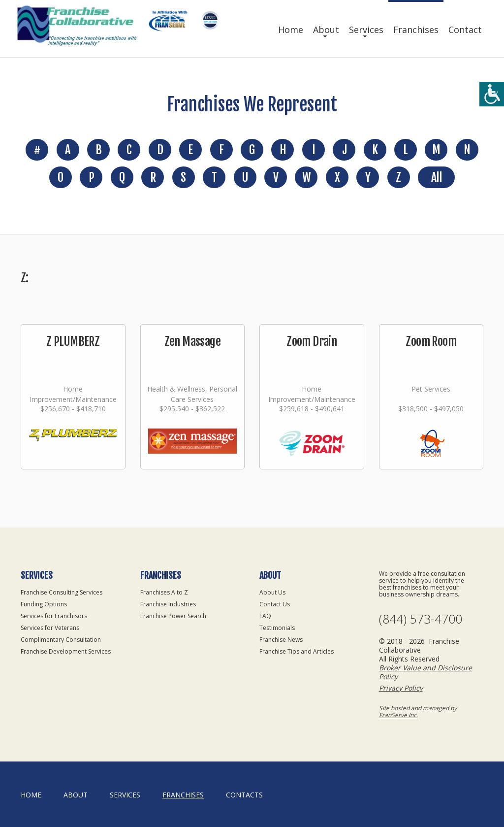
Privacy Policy (401, 688)
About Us (272, 592)
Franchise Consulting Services (62, 592)
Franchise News (281, 640)
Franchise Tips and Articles (297, 651)
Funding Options (44, 604)
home (31, 795)
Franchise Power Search (173, 616)
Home (291, 30)
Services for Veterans (50, 628)
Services (366, 30)
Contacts (244, 795)
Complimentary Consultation (61, 640)
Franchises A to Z (164, 592)
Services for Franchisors (54, 616)
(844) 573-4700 (421, 619)
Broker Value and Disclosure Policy (425, 672)
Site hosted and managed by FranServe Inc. (418, 711)
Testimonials (277, 628)
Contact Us (275, 604)
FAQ (265, 616)
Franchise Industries (168, 604)
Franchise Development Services (66, 651)
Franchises (416, 30)
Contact (465, 30)
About (326, 30)
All (436, 177)
